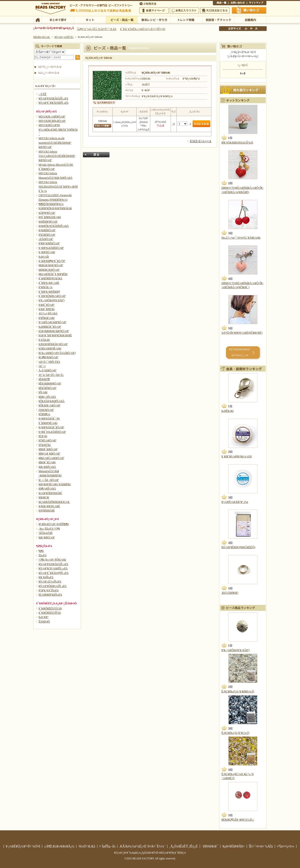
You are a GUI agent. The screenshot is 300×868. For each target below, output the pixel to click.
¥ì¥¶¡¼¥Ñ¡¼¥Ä (47, 489)
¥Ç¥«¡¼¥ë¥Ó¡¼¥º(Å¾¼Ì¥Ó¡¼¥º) (57, 353)
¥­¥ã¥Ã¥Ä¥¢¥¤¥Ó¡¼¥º (51, 265)
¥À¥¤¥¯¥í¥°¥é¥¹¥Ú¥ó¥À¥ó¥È (55, 335)
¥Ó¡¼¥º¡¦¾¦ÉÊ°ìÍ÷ (122, 20)
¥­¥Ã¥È (90, 20)
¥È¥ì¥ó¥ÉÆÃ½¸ (186, 20)
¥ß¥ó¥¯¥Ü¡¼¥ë (47, 462)
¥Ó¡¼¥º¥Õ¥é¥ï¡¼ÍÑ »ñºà (52, 586)
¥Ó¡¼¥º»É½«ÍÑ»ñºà (50, 582)
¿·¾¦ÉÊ (42, 94)
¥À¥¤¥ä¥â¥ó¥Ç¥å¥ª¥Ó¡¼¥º (54, 331)
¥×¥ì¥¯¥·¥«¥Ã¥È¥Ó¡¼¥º (52, 432)
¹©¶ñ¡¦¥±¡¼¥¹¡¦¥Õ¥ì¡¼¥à (52, 560)
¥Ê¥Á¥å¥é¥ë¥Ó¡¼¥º (50, 383)
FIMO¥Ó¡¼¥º (46, 410)
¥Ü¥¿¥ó (43, 436)
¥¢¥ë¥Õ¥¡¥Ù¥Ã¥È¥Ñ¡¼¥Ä (54, 226)
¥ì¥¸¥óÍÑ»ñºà (46, 577)
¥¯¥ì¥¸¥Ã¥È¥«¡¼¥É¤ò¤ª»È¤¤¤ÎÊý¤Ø (142, 29)
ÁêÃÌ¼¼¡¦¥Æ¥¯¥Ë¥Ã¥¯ (218, 20)
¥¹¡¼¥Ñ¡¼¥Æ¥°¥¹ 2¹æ (235, 502)
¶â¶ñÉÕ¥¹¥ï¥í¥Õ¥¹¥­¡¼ (51, 204)
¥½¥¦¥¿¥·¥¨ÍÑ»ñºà (49, 590)
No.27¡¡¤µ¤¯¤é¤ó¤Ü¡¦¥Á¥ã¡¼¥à (241, 238)
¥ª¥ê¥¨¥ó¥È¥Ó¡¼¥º (49, 243)
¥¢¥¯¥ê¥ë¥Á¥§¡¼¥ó (50, 217)
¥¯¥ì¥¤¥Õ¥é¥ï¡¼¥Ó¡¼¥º (52, 296)
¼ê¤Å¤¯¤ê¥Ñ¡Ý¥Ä (49, 362)
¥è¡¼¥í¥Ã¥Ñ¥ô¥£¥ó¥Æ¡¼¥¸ (54, 502)
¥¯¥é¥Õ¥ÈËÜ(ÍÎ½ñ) (50, 613)
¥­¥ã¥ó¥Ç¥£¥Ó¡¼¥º (49, 270)
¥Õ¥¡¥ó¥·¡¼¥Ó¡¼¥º (50, 405)
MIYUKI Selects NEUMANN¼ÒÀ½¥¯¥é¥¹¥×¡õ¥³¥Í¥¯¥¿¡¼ (58, 186)
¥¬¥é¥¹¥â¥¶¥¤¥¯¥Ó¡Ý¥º (52, 261)
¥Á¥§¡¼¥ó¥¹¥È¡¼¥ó (50, 348)
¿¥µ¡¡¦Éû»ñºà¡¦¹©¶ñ (49, 529)
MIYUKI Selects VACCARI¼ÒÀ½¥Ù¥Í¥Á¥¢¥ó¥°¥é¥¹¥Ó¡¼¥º (57, 156)
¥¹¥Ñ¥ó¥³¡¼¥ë (47, 318)
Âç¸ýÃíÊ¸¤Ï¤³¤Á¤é (215, 10)
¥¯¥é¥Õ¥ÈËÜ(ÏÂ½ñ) (50, 608)
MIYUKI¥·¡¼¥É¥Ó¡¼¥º (52, 117)
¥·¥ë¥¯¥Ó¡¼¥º (47, 305)
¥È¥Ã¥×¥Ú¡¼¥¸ (42, 37)
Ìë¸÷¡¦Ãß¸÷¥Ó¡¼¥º (49, 480)
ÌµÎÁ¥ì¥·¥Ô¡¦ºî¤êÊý (154, 20)
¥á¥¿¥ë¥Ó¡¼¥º (47, 537)
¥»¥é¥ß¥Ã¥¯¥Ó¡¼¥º (50, 327)
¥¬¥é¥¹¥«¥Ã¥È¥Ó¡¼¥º (51, 248)
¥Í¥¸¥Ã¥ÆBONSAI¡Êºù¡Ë (237, 143)
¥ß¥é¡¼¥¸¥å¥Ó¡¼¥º (49, 454)
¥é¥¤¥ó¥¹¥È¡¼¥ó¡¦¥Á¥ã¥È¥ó (55, 484)
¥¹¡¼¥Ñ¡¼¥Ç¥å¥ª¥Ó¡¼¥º (52, 322)
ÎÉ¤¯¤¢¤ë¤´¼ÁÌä (261, 846)
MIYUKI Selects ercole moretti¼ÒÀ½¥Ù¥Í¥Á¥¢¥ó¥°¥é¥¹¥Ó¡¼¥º (55, 143)
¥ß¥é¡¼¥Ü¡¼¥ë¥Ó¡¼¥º (51, 458)
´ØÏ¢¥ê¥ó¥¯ (210, 846)
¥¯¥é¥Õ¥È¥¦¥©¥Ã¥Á (50, 278)
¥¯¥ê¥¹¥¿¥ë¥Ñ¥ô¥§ (49, 292)
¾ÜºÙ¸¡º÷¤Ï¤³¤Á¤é (50, 67)
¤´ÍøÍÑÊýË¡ (148, 3)
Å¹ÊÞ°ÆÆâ (250, 20)
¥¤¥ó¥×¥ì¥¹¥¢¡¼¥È (49, 506)
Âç (256, 29)
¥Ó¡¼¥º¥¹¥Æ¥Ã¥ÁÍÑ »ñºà (53, 98)
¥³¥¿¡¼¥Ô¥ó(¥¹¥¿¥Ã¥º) (52, 300)
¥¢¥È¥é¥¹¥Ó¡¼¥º (48, 222)
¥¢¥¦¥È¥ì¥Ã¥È (47, 511)
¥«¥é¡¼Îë (44, 257)
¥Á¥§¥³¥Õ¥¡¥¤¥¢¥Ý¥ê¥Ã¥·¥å (55, 208)
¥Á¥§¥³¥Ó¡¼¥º (47, 213)
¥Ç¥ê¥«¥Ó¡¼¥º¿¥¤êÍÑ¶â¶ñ (54, 524)
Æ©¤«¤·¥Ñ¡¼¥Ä (48, 313)
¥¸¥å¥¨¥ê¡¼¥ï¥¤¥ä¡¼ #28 (237, 456)
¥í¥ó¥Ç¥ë (44, 497)
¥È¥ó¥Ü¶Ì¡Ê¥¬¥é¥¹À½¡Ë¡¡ (238, 820)
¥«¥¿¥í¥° (44, 617)
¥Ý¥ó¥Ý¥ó (45, 445)
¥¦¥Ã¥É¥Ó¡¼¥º (47, 235)
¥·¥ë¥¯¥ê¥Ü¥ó (47, 309)
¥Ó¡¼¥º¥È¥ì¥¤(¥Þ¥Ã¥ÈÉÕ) (238, 547)
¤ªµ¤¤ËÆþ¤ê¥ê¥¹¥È (184, 10)
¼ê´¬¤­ (42, 366)
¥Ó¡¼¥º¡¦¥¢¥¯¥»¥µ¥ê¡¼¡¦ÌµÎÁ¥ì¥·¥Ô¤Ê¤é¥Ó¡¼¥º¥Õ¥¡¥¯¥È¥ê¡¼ (150, 853)
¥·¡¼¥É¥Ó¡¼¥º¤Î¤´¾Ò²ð (23, 846)
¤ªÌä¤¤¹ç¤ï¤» (238, 3)
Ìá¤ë (96, 155)
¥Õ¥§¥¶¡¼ (44, 414)
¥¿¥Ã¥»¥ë (44, 340)
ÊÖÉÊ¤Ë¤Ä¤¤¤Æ (201, 141)
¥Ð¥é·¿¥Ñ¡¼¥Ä (47, 397)
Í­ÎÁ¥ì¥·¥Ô (44, 622)
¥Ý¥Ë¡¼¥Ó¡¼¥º (47, 440)
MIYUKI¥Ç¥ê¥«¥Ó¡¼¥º (52, 121)
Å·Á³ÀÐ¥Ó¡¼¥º (47, 370)
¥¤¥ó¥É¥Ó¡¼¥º (47, 230)
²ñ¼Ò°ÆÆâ (87, 846)
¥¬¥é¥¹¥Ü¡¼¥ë (47, 252)
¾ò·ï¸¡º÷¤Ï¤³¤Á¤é (49, 73)
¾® (246, 29)
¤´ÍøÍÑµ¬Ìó (107, 846)
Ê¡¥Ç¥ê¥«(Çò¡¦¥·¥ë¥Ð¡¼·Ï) (238, 691)
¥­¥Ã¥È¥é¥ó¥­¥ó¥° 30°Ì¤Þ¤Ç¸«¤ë (240, 352)
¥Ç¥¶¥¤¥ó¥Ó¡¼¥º (48, 357)
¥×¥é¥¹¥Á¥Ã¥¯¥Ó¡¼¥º (51, 427)
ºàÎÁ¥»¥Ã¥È (46, 533)
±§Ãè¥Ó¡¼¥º (46, 239)
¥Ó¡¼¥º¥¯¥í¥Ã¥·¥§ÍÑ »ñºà (53, 103)
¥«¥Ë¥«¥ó (227, 411)
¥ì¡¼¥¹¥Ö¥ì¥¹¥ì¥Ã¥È (50, 493)
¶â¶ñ (41, 551)
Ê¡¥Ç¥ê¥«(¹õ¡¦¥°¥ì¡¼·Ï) (235, 733)
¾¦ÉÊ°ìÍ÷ (221, 3)
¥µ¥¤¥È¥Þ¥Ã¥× (257, 3)
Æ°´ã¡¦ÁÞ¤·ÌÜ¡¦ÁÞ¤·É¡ (51, 375)
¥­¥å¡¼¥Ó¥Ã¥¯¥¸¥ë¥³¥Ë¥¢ (53, 274)
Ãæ (251, 29)
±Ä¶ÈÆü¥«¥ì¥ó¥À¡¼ (59, 846)
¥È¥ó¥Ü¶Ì (44, 379)
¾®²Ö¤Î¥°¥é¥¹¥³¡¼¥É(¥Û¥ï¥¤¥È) (242, 333)
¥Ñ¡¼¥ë (43, 392)
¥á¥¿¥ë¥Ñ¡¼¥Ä (47, 467)
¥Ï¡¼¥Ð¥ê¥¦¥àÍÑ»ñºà (50, 595)
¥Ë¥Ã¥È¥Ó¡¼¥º (47, 388)
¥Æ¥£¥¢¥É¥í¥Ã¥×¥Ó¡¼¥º (53, 344)
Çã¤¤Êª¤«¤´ (249, 10)
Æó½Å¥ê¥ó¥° (230, 593)
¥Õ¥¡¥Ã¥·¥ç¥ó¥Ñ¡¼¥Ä (52, 401)
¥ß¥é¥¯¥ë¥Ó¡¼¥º (48, 449)
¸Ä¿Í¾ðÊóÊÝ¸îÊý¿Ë (184, 846)
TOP (37, 20)
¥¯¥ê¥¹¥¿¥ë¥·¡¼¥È (49, 283)
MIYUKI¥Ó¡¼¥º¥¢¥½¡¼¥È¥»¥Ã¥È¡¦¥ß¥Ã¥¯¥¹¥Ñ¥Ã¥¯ (58, 130)
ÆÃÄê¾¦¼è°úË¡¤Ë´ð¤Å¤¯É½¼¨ (142, 846)
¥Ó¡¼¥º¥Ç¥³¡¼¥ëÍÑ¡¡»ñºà (53, 568)
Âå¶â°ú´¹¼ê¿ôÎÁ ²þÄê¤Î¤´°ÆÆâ (97, 29)
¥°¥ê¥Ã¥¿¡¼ (45, 287)
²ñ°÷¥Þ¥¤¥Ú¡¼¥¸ (154, 10)
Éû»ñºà (42, 555)
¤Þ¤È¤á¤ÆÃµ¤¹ (57, 20)
